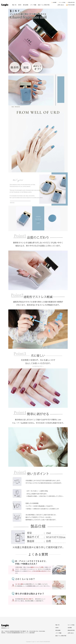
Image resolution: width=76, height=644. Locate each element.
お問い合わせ (61, 5)
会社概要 (55, 2)
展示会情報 (26, 5)
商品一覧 (14, 5)
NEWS (20, 5)
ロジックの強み (62, 2)
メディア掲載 (33, 5)
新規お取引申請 (71, 2)
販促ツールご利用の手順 (44, 5)
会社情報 (70, 628)
